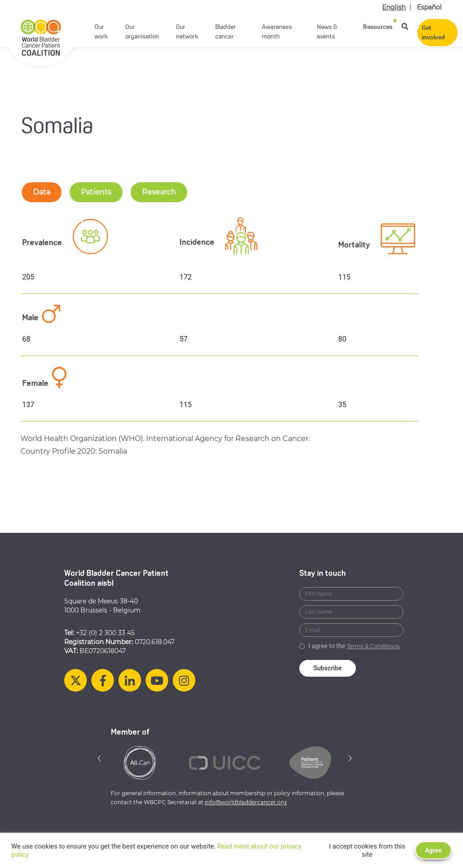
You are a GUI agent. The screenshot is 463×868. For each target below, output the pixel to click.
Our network (187, 32)
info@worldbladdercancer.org (246, 802)
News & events (327, 32)
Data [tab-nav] (42, 192)
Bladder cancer (226, 32)
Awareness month (277, 32)
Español (429, 7)
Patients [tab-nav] (96, 192)
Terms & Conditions (373, 646)
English (394, 7)
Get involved (433, 33)
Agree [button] (433, 850)
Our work (101, 32)
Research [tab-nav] (159, 192)
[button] (99, 758)
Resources (378, 27)
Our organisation (142, 32)
